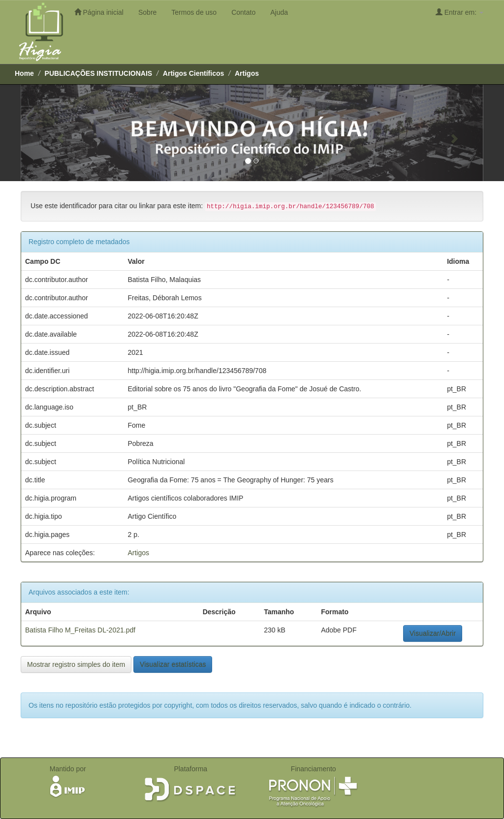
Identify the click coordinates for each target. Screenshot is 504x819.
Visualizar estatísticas (173, 664)
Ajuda (279, 12)
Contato (243, 12)
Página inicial (99, 12)
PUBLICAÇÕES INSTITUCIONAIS (99, 73)
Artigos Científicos (193, 73)
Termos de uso (194, 12)
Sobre (147, 12)
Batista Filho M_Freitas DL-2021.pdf (80, 630)
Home (24, 73)
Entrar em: (459, 12)
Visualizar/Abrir (433, 633)
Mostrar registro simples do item (76, 664)
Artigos (247, 73)
